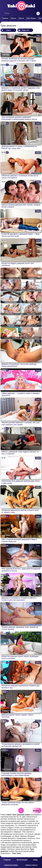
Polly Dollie (7, 230)
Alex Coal (6, 448)
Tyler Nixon (7, 259)
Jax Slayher (7, 565)
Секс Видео (31, 18)
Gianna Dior (7, 360)
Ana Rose (6, 535)
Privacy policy (32, 865)
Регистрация (22, 860)
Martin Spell (7, 419)
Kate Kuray (7, 769)
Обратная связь (11, 865)
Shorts (21, 18)
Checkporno (7, 477)
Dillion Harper (8, 623)
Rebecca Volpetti (9, 711)
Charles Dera (8, 594)
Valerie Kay (7, 652)
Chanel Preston (8, 201)
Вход (35, 860)
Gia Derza (6, 84)
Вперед (36, 811)
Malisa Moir (7, 172)
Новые (14, 18)
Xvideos (5, 798)
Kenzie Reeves (8, 389)
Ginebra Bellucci (9, 682)
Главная (5, 18)
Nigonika (6, 55)
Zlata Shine (7, 113)
